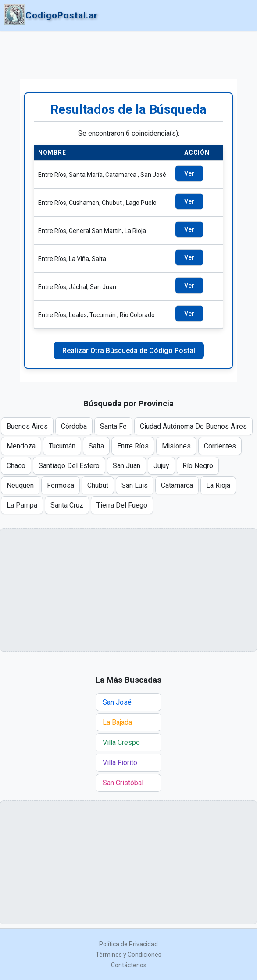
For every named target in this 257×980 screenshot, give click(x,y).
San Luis (135, 485)
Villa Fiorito (120, 763)
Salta (96, 446)
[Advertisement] (128, 55)
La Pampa (22, 505)
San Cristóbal (123, 783)
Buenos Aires (27, 426)
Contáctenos (129, 965)
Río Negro (198, 466)
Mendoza (21, 446)
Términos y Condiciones (128, 955)
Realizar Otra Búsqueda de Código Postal (129, 351)
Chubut (98, 485)
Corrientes (220, 446)
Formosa (61, 485)
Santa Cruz (67, 505)
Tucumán (62, 446)
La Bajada (117, 722)
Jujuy (161, 466)
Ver (189, 173)
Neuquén (20, 485)
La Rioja (218, 485)
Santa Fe (113, 426)
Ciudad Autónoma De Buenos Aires (193, 426)
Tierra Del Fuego (122, 505)
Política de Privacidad (128, 944)
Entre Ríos (133, 446)
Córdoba (74, 426)
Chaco (16, 466)
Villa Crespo (121, 742)
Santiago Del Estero (69, 466)
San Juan (127, 466)
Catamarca (177, 485)
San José (117, 702)
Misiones (176, 446)
